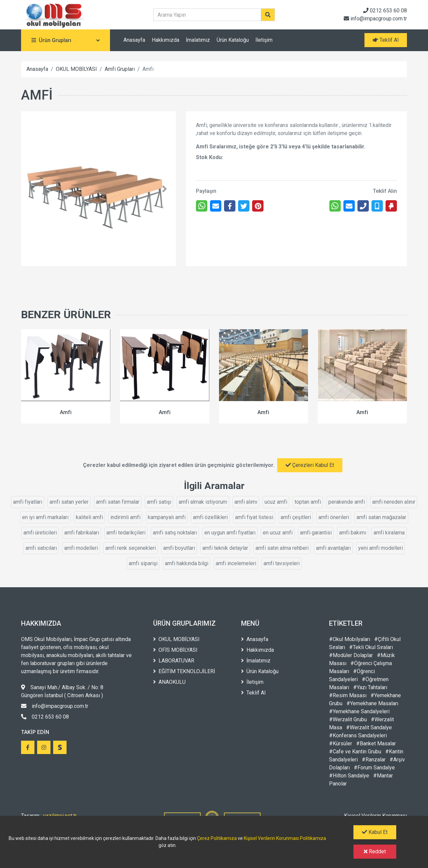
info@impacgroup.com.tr (375, 19)
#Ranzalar (374, 760)
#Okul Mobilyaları (350, 639)
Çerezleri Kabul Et (310, 465)
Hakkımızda (166, 40)
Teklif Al (253, 693)
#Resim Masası (348, 695)
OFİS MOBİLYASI (175, 650)
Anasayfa (134, 40)
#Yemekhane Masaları (372, 703)
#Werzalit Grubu (348, 719)
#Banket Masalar (376, 743)
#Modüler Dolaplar (351, 655)
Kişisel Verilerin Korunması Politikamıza (285, 838)
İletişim (264, 40)
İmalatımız (198, 40)
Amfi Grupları (120, 69)
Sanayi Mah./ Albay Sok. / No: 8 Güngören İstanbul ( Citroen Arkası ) (62, 691)
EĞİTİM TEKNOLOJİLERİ (184, 671)
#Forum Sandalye (374, 768)
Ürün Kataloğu (233, 40)
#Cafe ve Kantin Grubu (355, 752)
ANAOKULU (169, 682)
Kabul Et (375, 832)
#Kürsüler (341, 743)
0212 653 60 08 (385, 11)
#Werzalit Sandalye (369, 727)
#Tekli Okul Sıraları (371, 647)
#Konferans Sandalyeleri (358, 735)
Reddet (375, 851)
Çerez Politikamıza (217, 838)
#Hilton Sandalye (349, 776)
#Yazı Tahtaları (370, 687)
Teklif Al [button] (386, 40)
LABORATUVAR (174, 661)
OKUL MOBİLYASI (76, 69)
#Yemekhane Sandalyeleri (359, 711)
